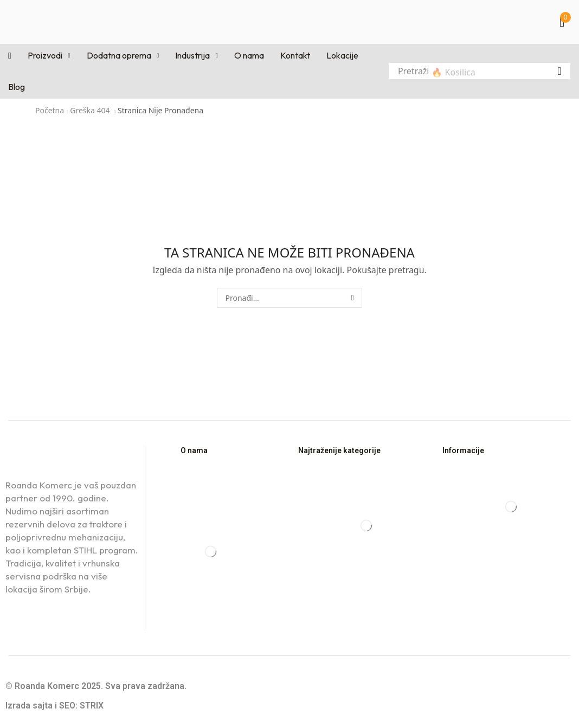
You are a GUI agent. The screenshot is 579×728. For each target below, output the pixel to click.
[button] (565, 22)
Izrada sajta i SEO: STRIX (54, 706)
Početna (50, 110)
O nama (194, 450)
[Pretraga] (559, 71)
